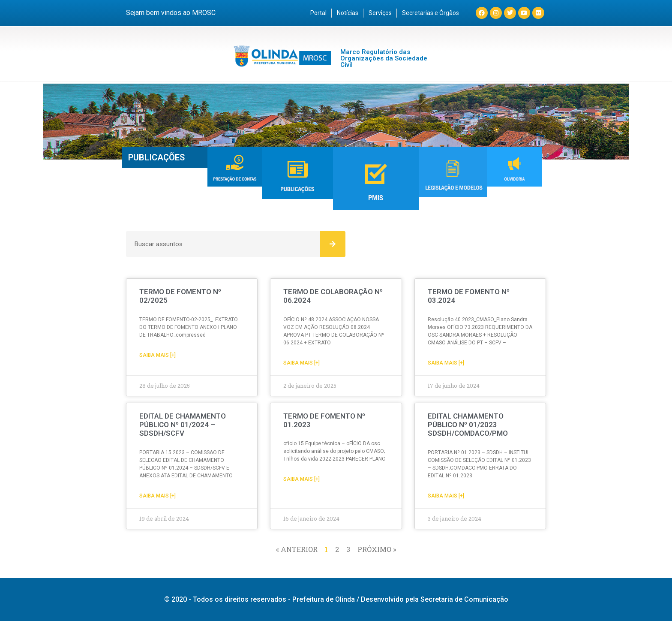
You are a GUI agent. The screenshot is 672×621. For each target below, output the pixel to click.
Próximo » (377, 549)
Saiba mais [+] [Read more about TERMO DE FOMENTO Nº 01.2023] (301, 479)
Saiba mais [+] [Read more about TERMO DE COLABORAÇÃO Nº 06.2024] (301, 363)
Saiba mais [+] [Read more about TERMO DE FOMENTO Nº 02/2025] (157, 355)
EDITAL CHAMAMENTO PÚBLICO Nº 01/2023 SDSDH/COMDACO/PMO (468, 425)
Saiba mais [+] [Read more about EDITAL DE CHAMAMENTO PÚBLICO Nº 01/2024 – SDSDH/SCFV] (157, 496)
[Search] (333, 244)
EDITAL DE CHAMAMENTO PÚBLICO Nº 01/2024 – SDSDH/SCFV (183, 425)
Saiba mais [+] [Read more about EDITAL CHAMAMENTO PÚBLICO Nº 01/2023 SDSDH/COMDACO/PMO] (446, 496)
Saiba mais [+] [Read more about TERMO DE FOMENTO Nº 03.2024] (446, 363)
